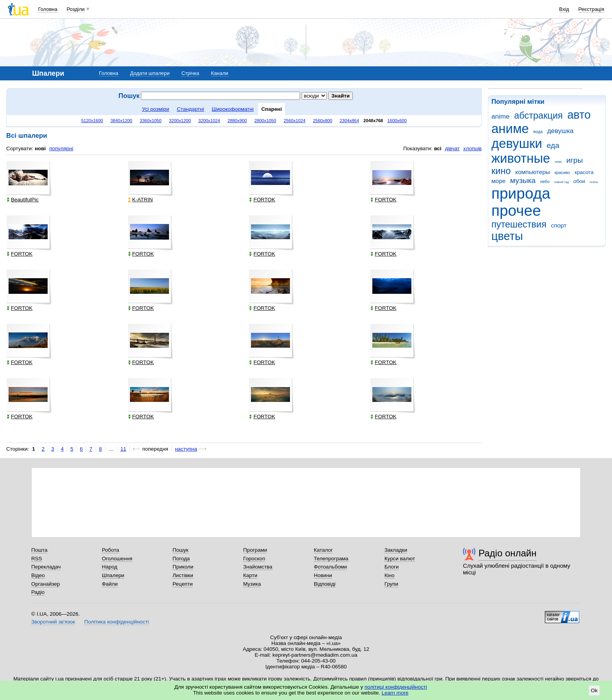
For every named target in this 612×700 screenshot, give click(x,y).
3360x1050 (151, 121)
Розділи (76, 9)
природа (521, 193)
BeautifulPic (23, 200)
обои (579, 181)
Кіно (390, 575)
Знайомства (258, 567)
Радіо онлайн (508, 553)
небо (545, 181)
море (498, 181)
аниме (510, 129)
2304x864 (349, 121)
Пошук (181, 550)
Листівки (183, 575)
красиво (562, 172)
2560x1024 (295, 121)
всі (438, 148)
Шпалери (113, 575)
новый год (561, 182)
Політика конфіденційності (117, 622)
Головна (48, 9)
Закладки (396, 550)
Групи (391, 584)
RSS (37, 559)
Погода (181, 559)
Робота (110, 550)
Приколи (183, 567)
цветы (507, 236)
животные (521, 158)
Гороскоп (254, 559)
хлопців (472, 148)
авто (579, 115)
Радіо (38, 592)
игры (575, 160)
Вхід (564, 9)
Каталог (323, 550)
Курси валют (400, 559)
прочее (516, 211)
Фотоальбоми (330, 567)
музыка (523, 180)
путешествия (519, 224)
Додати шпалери (150, 73)
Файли (110, 584)
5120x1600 (92, 121)
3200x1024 (209, 121)
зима (558, 162)
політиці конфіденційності (396, 687)
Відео (38, 575)
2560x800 (323, 121)
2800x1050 (265, 121)
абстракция (538, 115)
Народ (110, 567)
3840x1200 (121, 121)
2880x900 (237, 121)
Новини (323, 575)
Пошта (39, 550)
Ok (594, 690)
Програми (255, 550)
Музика (252, 584)
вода (538, 131)
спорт (559, 225)
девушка (560, 131)
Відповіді (325, 584)
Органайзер (45, 584)
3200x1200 (180, 121)
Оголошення (117, 559)
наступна (186, 449)
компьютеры (533, 172)
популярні (61, 148)
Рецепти (183, 584)
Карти (250, 575)
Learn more (395, 693)
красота (584, 172)
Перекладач (46, 567)
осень (594, 182)
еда (553, 145)
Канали (220, 73)
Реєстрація (591, 9)
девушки (517, 143)
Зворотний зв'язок (53, 622)
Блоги (392, 567)
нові (40, 148)
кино (501, 171)
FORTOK (262, 200)
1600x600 (397, 121)
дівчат (452, 148)
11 (124, 449)
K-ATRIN (141, 200)
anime (500, 116)
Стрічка (190, 73)
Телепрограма (331, 559)
